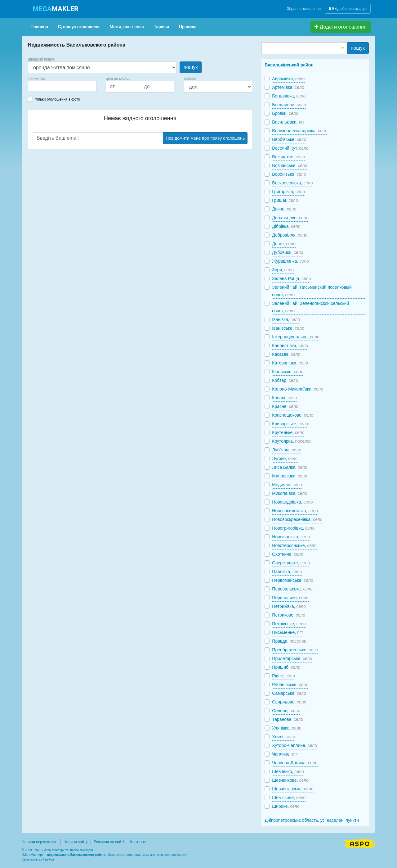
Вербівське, (289, 139)
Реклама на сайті (109, 842)
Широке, (286, 806)
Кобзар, (285, 380)
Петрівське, (289, 624)
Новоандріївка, (292, 502)
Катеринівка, (290, 363)
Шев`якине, (289, 798)
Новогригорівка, (293, 528)
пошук (191, 67)
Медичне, (287, 485)
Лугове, (285, 459)
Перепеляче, (290, 598)
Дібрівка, (286, 226)
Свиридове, (289, 702)
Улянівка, (287, 728)
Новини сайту (76, 842)
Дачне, (284, 209)
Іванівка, (286, 319)
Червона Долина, (295, 763)
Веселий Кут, (290, 148)
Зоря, (283, 270)
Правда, (289, 641)
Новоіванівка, (291, 537)
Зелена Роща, (291, 278)
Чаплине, (285, 754)
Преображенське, (295, 650)
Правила (188, 27)
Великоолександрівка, (300, 131)
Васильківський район (289, 65)
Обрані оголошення (304, 9)
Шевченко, (288, 771)
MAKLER (56, 9)
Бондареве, (289, 105)
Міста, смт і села (127, 27)
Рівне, (283, 676)
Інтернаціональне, (296, 337)
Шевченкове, (290, 780)
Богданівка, (289, 96)
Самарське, (289, 693)
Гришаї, (285, 200)
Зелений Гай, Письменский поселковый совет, (312, 291)
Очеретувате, (291, 563)
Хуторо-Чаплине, (294, 745)
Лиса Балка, (290, 467)
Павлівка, (287, 572)
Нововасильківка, (295, 511)
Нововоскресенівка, (297, 519)
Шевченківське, (293, 789)
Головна (40, 27)
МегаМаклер (33, 855)
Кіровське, (288, 372)
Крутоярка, (292, 441)
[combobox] (62, 86)
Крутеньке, (288, 432)
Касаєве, (286, 354)
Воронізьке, (289, 174)
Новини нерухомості (40, 842)
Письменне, (288, 632)
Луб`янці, (287, 450)
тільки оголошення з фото (58, 99)
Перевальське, (292, 589)
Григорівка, (288, 192)
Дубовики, (288, 252)
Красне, (285, 406)
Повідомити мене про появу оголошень (205, 138)
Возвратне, (288, 157)
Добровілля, (290, 235)
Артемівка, (288, 87)
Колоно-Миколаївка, (298, 389)
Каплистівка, (290, 346)
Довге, (284, 244)
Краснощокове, (293, 415)
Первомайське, (293, 580)
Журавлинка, (290, 261)
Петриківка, (289, 606)
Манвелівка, (290, 476)
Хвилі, (283, 737)
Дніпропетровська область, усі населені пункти (312, 820)
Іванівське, (288, 328)
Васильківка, (288, 122)
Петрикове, (289, 615)
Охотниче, (288, 554)
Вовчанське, (290, 165)
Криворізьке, (290, 424)
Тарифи (161, 27)
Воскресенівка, (292, 183)
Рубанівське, (290, 685)
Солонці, (286, 711)
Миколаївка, (290, 493)
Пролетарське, (292, 658)
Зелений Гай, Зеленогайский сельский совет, (310, 307)
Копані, (284, 398)
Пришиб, (286, 667)
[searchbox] (39, 86)
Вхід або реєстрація (348, 9)
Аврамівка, (288, 79)
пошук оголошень (79, 27)
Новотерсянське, (294, 545)
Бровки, (285, 113)
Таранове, (288, 719)
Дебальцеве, (290, 218)
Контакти (138, 842)
